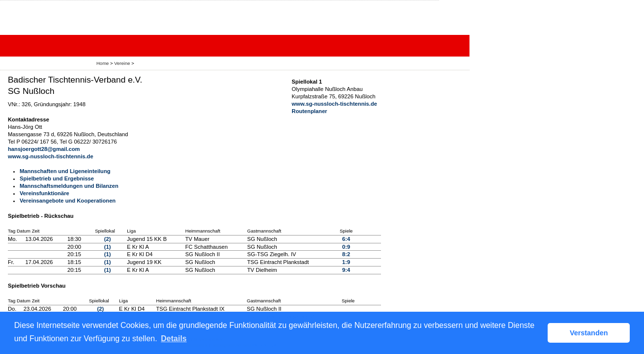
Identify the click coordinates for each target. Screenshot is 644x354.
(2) (108, 239)
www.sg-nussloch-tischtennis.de (51, 156)
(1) (108, 247)
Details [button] (174, 339)
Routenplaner (309, 111)
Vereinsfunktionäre (44, 193)
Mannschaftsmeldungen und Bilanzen (69, 186)
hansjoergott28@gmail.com (44, 149)
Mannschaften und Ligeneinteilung (65, 171)
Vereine (122, 63)
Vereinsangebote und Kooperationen (68, 201)
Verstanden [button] (589, 333)
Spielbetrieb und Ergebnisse (57, 178)
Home (102, 63)
